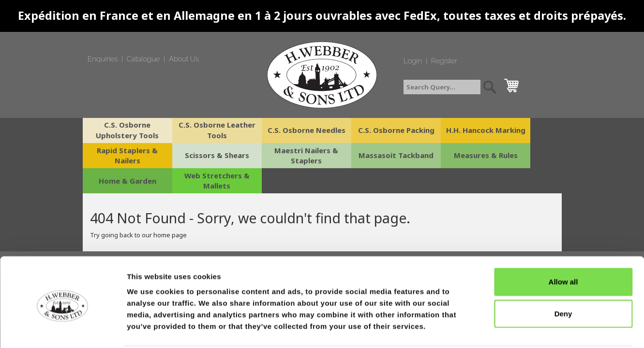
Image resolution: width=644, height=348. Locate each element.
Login (413, 61)
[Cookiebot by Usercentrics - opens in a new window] (63, 329)
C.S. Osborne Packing (362, 130)
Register (444, 61)
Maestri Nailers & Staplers (202, 155)
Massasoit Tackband (282, 156)
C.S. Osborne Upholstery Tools (122, 130)
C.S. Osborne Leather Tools (202, 130)
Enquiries (103, 59)
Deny (563, 277)
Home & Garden (442, 156)
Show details (508, 329)
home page (170, 210)
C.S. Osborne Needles (282, 130)
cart (514, 83)
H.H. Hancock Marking (442, 130)
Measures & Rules (362, 156)
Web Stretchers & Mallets (522, 155)
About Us (184, 59)
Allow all (563, 245)
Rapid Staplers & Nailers (522, 130)
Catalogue (143, 59)
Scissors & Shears (123, 156)
